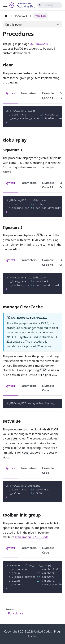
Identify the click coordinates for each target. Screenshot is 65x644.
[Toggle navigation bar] (5, 5)
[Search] (50, 5)
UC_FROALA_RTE (40, 44)
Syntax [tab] (10, 93)
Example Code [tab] (48, 388)
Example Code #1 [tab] (48, 95)
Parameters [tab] (29, 93)
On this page (13, 25)
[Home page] (6, 16)
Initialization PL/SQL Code (32, 537)
